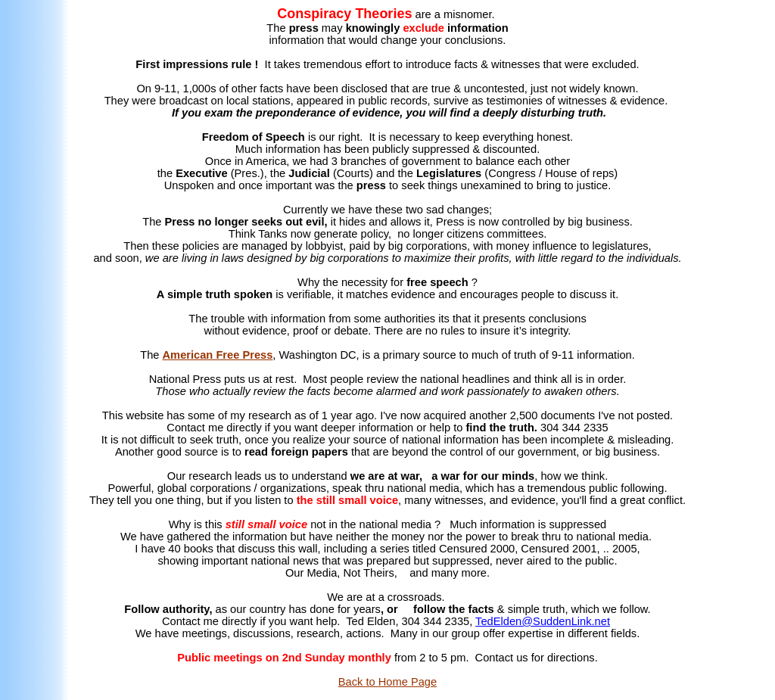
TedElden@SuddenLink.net (543, 621)
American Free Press (218, 355)
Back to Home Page (387, 682)
